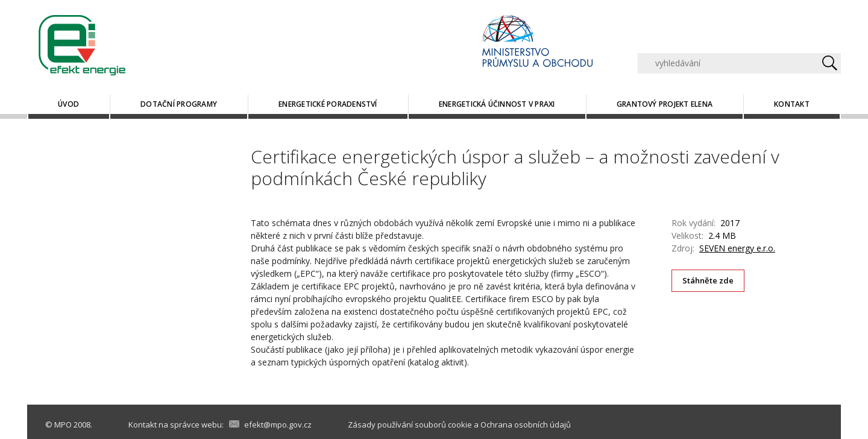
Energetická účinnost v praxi (497, 104)
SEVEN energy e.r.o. (737, 248)
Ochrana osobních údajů (526, 425)
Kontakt (792, 104)
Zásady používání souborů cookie (410, 425)
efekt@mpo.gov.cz (278, 425)
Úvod (68, 104)
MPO (63, 425)
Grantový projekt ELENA (665, 104)
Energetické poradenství (328, 104)
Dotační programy (179, 104)
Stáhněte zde (708, 280)
